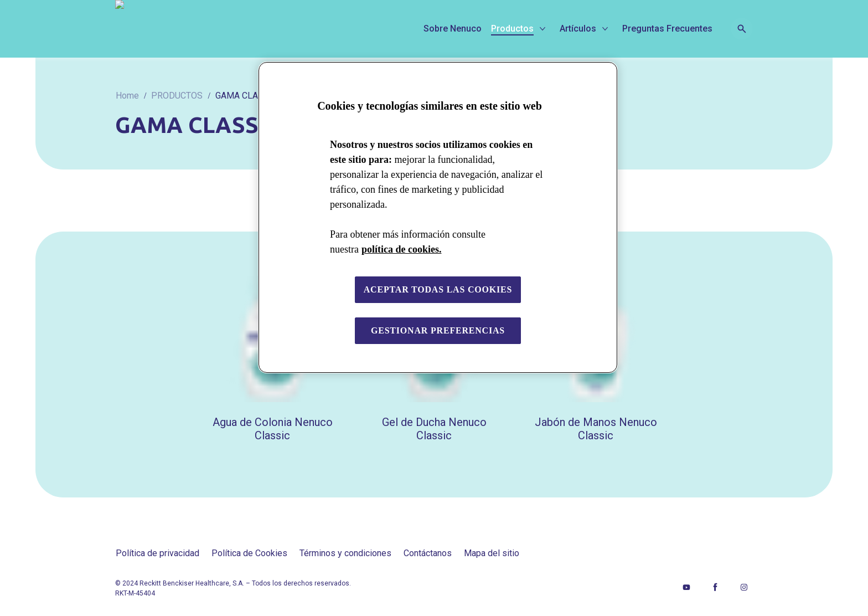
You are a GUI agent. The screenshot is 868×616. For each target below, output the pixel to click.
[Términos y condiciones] (345, 553)
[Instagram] (744, 587)
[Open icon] (742, 29)
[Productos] (512, 29)
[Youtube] (686, 587)
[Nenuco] (195, 29)
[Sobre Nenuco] (453, 29)
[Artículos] (578, 29)
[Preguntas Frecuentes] (667, 29)
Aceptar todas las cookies (438, 289)
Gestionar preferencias (438, 330)
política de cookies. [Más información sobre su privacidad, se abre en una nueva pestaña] (402, 249)
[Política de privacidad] (157, 553)
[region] (438, 217)
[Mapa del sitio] (492, 553)
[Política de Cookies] (249, 553)
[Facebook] (715, 587)
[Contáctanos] (428, 553)
